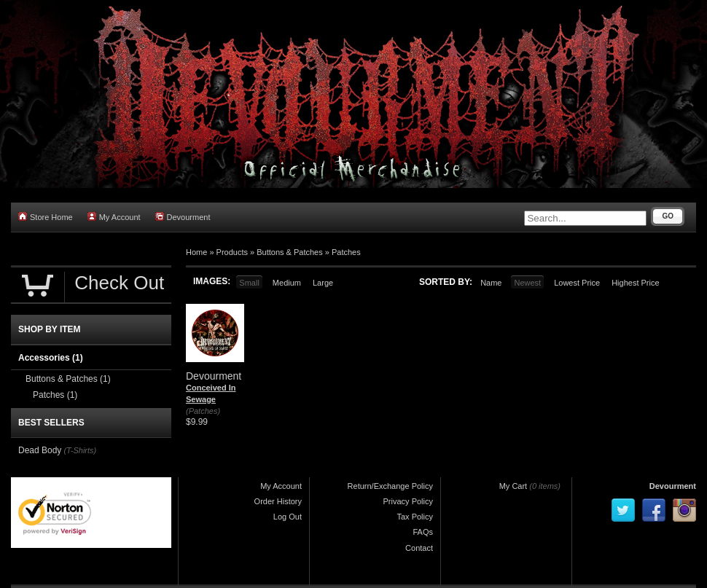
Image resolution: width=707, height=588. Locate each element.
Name (491, 283)
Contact (419, 548)
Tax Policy (415, 517)
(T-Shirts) (80, 450)
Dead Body (40, 450)
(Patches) (203, 411)
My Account (114, 217)
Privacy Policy (408, 501)
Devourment (183, 217)
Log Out (288, 517)
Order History (278, 501)
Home (196, 252)
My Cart (513, 486)
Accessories (51, 358)
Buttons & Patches (290, 252)
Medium (287, 283)
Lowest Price (577, 283)
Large (323, 283)
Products (232, 252)
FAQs (423, 532)
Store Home (46, 217)
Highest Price (635, 283)
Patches (346, 252)
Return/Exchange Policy (390, 486)
